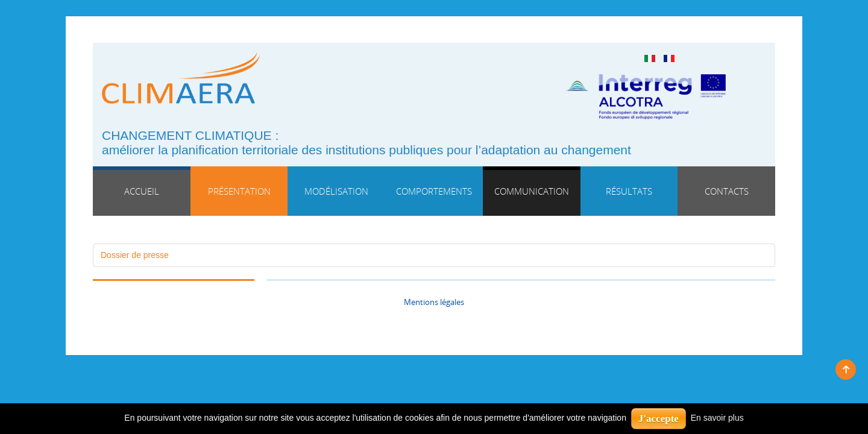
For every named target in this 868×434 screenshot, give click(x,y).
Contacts (727, 191)
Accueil (142, 191)
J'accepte (659, 419)
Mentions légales (434, 302)
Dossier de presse (135, 255)
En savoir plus (717, 418)
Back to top (846, 370)
